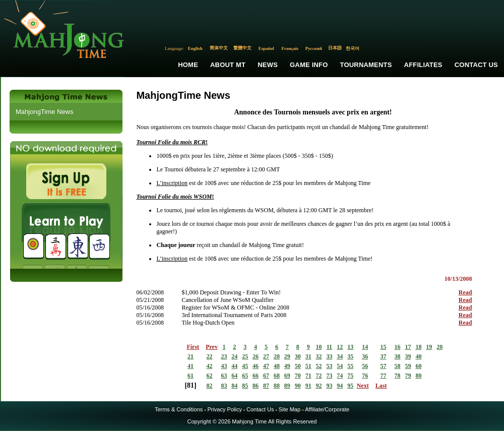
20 (439, 347)
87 (266, 386)
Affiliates (423, 65)
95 (350, 386)
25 (245, 356)
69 (287, 376)
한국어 (353, 48)
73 (329, 376)
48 (277, 366)
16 (398, 347)
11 (329, 347)
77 (383, 376)
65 (245, 376)
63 (224, 376)
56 (365, 366)
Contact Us (476, 65)
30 (298, 356)
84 (234, 386)
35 (350, 356)
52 (319, 366)
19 (429, 347)
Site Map (290, 409)
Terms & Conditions (179, 409)
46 (256, 366)
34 (340, 356)
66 (256, 376)
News (268, 65)
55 (350, 366)
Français (290, 48)
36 (365, 356)
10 (319, 347)
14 (365, 347)
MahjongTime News (44, 112)
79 (408, 376)
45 (245, 366)
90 (298, 386)
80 (418, 376)
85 (245, 386)
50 (298, 366)
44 (234, 366)
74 (340, 376)
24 (234, 356)
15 (383, 347)
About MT (228, 65)
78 (398, 376)
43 (224, 366)
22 (210, 356)
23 (224, 356)
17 (408, 347)
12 (340, 347)
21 (191, 356)
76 (365, 376)
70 (298, 376)
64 (234, 376)
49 (287, 366)
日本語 (335, 48)
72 (319, 376)
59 (408, 366)
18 (418, 347)
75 (350, 376)
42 (210, 366)
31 (308, 356)
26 (256, 356)
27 (266, 356)
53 (329, 366)
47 (266, 366)
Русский (314, 48)
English (195, 48)
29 (287, 356)
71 (308, 376)
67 (266, 376)
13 (350, 347)
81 (191, 385)
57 (383, 366)
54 (340, 366)
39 (408, 356)
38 (398, 356)
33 (329, 356)
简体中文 (219, 48)
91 (308, 386)
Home (188, 65)
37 (383, 356)
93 (329, 386)
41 (191, 366)
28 (277, 356)
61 (191, 376)
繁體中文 (242, 48)
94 (340, 386)
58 (398, 366)
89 (287, 386)
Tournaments (366, 65)
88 (277, 386)
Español (266, 48)
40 (418, 356)
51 (308, 366)
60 (418, 366)
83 (224, 386)
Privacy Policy (224, 409)
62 (210, 376)
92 (319, 386)
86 (256, 386)
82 (210, 386)
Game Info (309, 65)
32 (319, 356)
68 (277, 376)
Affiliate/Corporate (327, 409)
